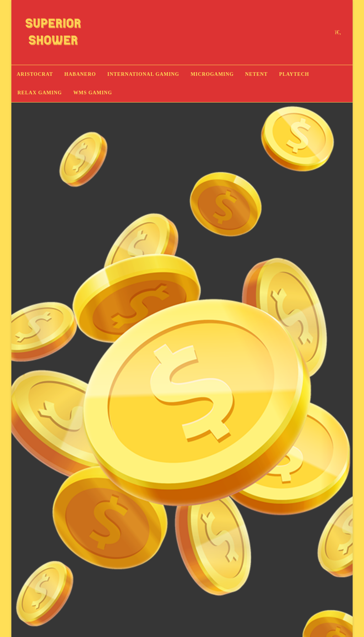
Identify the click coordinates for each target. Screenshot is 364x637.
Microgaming (212, 74)
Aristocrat (35, 74)
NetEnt (257, 74)
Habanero (80, 74)
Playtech (294, 74)
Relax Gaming (40, 93)
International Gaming (143, 74)
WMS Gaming (93, 93)
